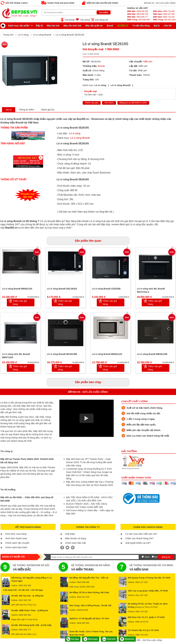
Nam (147, 557)
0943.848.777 (138, 17)
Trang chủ (8, 35)
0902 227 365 (141, 582)
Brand (110, 26)
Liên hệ (167, 26)
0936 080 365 (83, 623)
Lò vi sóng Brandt (42, 35)
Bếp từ (39, 26)
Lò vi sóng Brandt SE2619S (70, 35)
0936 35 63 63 (142, 622)
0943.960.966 (139, 20)
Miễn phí (148, 61)
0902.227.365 (164, 14)
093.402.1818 (164, 20)
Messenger (91, 639)
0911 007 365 (141, 595)
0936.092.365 (138, 11)
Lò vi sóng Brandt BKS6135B (62, 354)
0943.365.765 (138, 14)
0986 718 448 (141, 635)
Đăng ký (166, 557)
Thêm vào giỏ (92, 103)
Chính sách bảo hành (16, 547)
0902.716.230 (164, 17)
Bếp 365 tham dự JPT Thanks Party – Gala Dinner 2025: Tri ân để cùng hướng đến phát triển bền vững (89, 462)
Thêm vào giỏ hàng (20, 302)
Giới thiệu (70, 534)
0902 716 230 (141, 612)
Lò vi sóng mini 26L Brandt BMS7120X (16, 356)
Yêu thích (85, 20)
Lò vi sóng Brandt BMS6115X (17, 289)
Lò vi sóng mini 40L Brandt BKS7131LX (151, 290)
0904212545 (82, 610)
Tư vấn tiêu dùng (141, 26)
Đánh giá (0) (48, 110)
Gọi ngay (73, 639)
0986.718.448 (164, 11)
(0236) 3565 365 (87, 587)
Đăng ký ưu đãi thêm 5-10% (133, 103)
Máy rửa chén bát (72, 26)
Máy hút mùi (53, 26)
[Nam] (143, 557)
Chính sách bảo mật (76, 543)
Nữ (156, 557)
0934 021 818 (83, 597)
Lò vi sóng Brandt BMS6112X (107, 354)
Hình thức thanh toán (16, 538)
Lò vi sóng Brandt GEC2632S (62, 289)
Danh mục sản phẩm (16, 26)
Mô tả (9, 110)
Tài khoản (70, 20)
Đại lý (157, 26)
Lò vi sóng (23, 35)
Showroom (127, 639)
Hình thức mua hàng (16, 534)
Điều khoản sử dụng (76, 538)
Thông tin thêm (27, 110)
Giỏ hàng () (102, 20)
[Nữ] (153, 557)
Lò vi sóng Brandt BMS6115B (152, 354)
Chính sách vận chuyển (17, 543)
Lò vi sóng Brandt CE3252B (106, 289)
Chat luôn (109, 639)
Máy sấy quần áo (94, 26)
